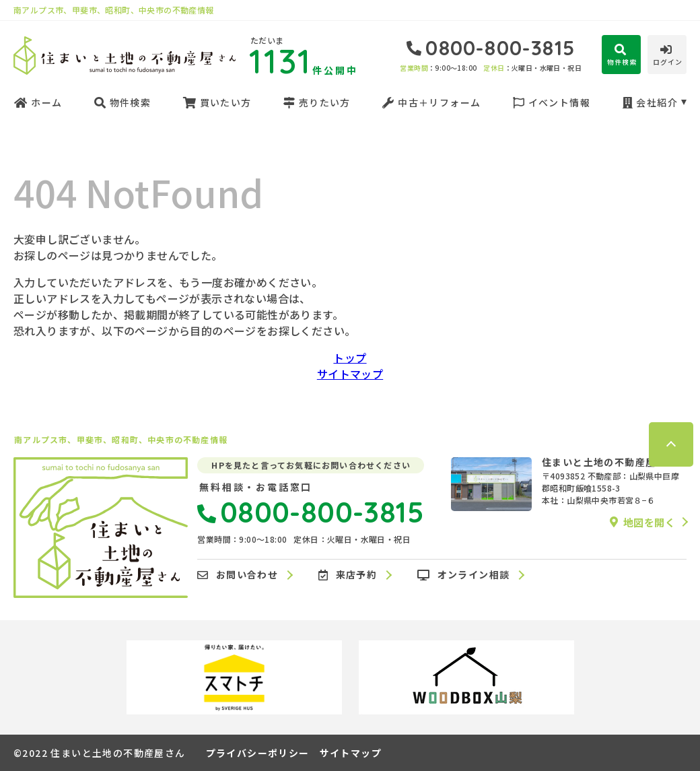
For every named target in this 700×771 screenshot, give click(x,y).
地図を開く (642, 522)
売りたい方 (317, 102)
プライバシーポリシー (258, 753)
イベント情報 (552, 102)
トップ (350, 358)
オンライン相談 (463, 575)
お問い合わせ (238, 575)
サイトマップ (350, 374)
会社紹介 (650, 102)
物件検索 (123, 102)
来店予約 (348, 575)
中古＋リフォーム (431, 102)
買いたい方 (216, 102)
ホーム (38, 102)
